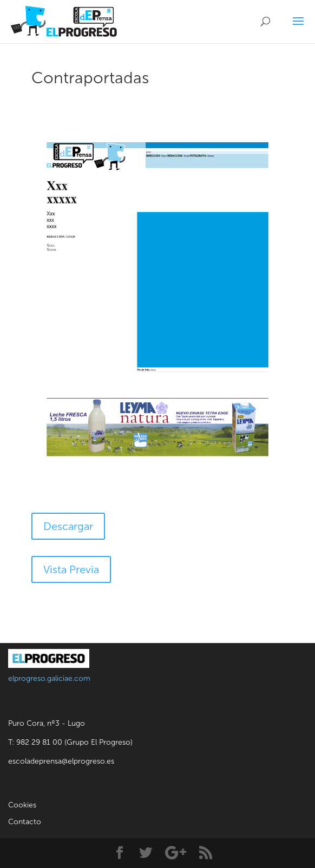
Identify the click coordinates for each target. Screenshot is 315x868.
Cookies (22, 805)
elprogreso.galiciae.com (49, 678)
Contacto (25, 822)
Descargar (68, 526)
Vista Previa (71, 569)
